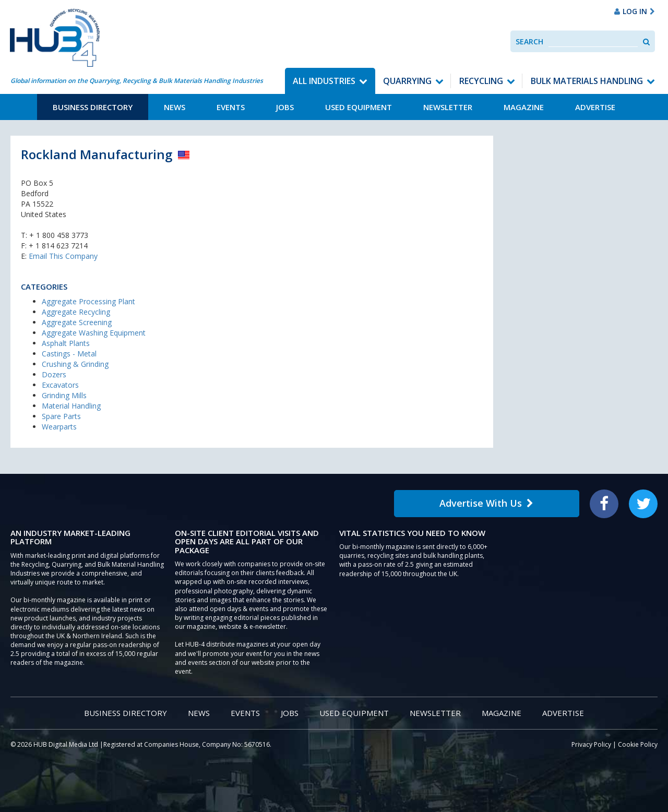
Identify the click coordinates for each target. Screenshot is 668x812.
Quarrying (407, 81)
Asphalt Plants (66, 343)
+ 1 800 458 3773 (59, 235)
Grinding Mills (64, 395)
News (175, 107)
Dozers (54, 374)
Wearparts (59, 427)
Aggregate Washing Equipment (94, 333)
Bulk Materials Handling (587, 81)
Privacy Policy (591, 744)
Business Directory (93, 107)
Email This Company (63, 256)
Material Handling (71, 406)
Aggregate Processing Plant (88, 301)
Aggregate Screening (77, 322)
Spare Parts (61, 416)
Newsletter (448, 107)
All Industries (324, 81)
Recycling (481, 81)
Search (529, 41)
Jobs (285, 107)
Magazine (524, 107)
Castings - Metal (69, 354)
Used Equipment (359, 107)
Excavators (60, 385)
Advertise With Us (486, 503)
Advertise (595, 107)
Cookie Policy (638, 744)
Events (231, 107)
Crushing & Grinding (75, 364)
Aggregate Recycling (76, 312)
